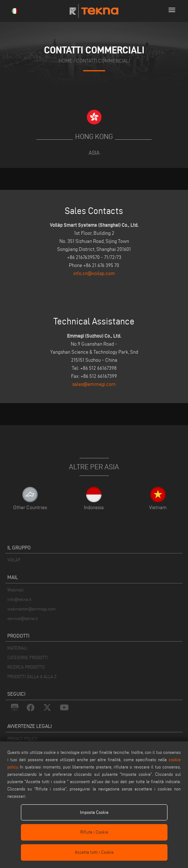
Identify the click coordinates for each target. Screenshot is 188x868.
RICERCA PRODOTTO (26, 667)
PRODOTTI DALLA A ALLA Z (32, 677)
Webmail (15, 590)
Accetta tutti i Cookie (94, 852)
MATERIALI (17, 648)
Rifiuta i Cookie (94, 832)
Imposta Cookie (94, 812)
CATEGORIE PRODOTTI (27, 657)
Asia (94, 153)
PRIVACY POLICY (22, 739)
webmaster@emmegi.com (32, 609)
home (65, 61)
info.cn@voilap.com (94, 273)
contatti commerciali (103, 61)
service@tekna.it (23, 618)
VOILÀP (14, 560)
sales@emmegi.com (94, 384)
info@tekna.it (19, 599)
